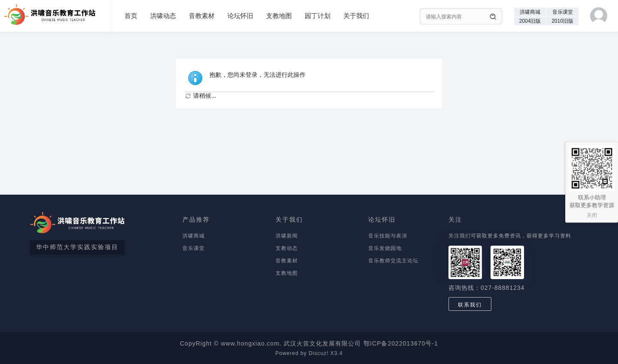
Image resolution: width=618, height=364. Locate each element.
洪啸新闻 (287, 236)
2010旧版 (562, 21)
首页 (131, 16)
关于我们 (356, 16)
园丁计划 (318, 16)
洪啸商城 (530, 12)
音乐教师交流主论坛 (393, 261)
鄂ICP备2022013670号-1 (401, 343)
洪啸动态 (163, 16)
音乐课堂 (563, 12)
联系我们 (470, 305)
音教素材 (202, 16)
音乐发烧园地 (385, 248)
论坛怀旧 (240, 16)
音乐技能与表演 (388, 236)
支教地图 (279, 16)
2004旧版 (530, 21)
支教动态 (287, 248)
